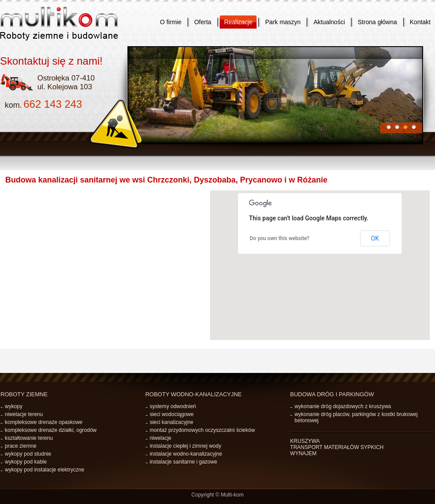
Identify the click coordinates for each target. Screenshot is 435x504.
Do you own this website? (280, 238)
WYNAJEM (303, 453)
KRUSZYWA (305, 441)
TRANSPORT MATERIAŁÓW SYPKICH (337, 447)
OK (375, 238)
